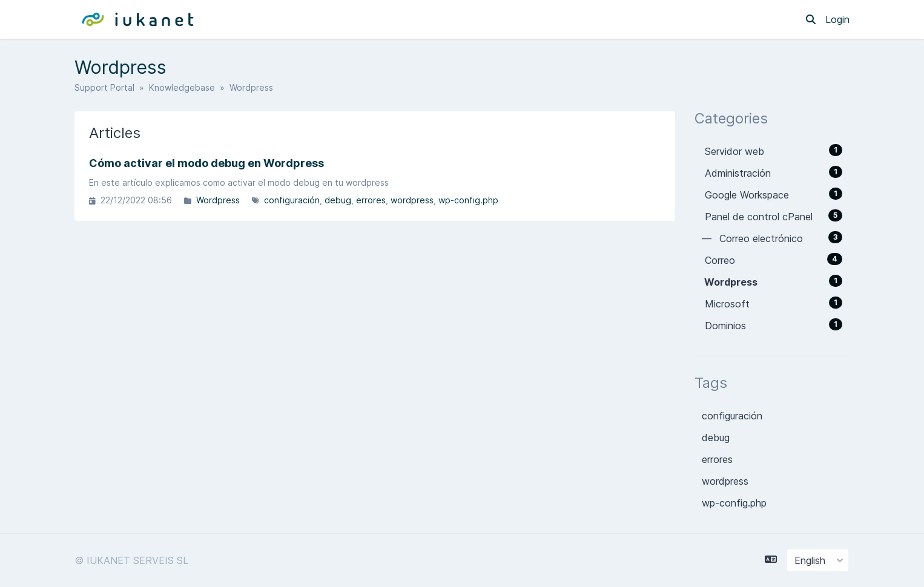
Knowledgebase (182, 87)
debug (338, 200)
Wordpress (218, 200)
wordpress (412, 200)
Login (837, 19)
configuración (292, 200)
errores (371, 200)
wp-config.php (468, 200)
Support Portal (104, 87)
